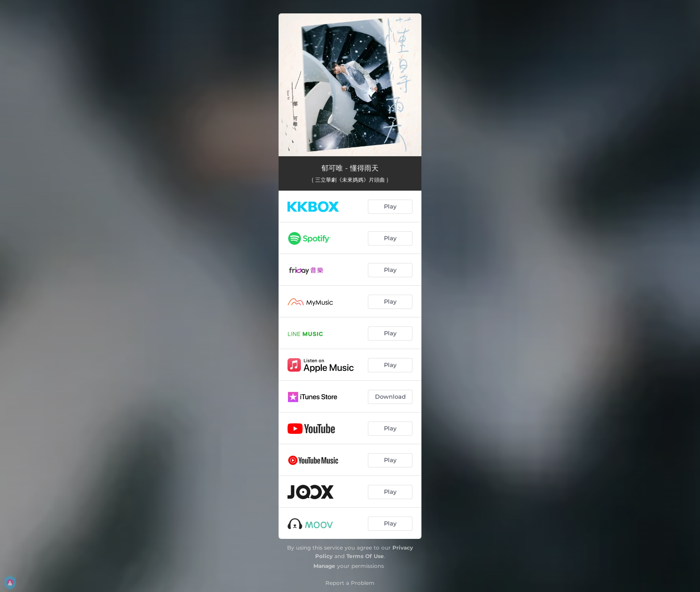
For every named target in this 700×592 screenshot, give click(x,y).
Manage (324, 566)
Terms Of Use (365, 556)
